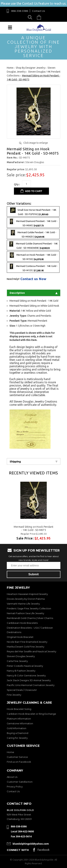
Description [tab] (34, 293)
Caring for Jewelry (17, 738)
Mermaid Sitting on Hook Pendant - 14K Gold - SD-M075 (33, 528)
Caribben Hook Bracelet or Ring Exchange (31, 714)
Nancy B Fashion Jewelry (21, 671)
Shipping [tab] (34, 461)
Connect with (18, 850)
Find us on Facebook (19, 762)
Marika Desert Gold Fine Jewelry (26, 647)
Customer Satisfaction (20, 782)
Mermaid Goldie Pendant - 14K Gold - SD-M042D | (33, 234)
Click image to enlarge (36, 143)
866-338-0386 (20, 11)
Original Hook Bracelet (20, 637)
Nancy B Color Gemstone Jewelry (26, 675)
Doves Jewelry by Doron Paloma (26, 599)
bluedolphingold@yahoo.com (31, 844)
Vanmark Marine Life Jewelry (23, 604)
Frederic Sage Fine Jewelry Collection (29, 608)
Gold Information (17, 728)
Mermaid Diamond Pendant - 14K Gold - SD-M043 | (33, 223)
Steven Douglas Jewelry (21, 656)
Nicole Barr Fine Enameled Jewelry (27, 642)
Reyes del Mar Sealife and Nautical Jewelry (32, 651)
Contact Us (38, 11)
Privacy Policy (15, 787)
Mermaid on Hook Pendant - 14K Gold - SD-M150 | (33, 256)
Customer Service (17, 757)
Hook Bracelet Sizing (19, 709)
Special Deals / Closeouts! (22, 690)
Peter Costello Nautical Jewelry (25, 666)
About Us (12, 777)
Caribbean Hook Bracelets (22, 623)
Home (10, 752)
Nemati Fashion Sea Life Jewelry (25, 613)
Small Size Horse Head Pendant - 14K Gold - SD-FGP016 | (33, 211)
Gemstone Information (20, 723)
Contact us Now (33, 279)
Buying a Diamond (18, 733)
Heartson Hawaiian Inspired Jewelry (27, 594)
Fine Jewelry (14, 695)
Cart (40, 17)
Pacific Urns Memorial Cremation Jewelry (31, 685)
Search (31, 17)
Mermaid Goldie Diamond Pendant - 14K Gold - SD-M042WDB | (33, 245)
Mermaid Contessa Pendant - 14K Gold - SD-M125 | (33, 268)
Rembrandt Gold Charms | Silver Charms (30, 618)
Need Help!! (13, 279)
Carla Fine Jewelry (17, 661)
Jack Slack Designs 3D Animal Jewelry (29, 680)
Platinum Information (19, 719)
